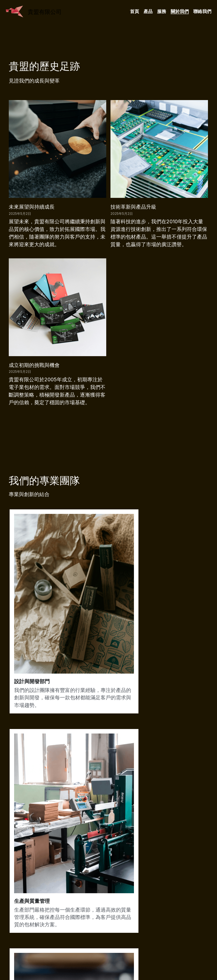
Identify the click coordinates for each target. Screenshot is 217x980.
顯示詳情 (96, 865)
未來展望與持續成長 (32, 207)
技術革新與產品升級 (133, 207)
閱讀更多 (165, 865)
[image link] (14, 11)
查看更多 (27, 865)
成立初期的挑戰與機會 (34, 365)
